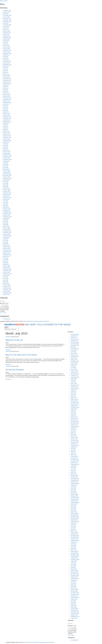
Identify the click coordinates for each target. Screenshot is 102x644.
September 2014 (7, 64)
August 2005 (6, 237)
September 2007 (7, 198)
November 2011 (7, 118)
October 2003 (7, 272)
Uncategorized (7, 319)
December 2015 (7, 50)
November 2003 (7, 271)
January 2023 (7, 17)
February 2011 (7, 133)
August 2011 (6, 123)
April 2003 (6, 282)
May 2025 (6, 14)
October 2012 (7, 101)
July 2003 (6, 277)
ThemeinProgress (28, 321)
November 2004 (7, 252)
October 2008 (7, 177)
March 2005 (6, 245)
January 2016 (7, 49)
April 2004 (6, 263)
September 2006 (7, 217)
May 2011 (6, 128)
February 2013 (7, 95)
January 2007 (7, 210)
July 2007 (6, 201)
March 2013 (6, 93)
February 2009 (7, 171)
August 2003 (6, 275)
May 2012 (6, 109)
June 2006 (6, 221)
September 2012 (7, 103)
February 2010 (7, 152)
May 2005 (6, 242)
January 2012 (7, 115)
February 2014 (7, 76)
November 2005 (7, 233)
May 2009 (6, 166)
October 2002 (7, 291)
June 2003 (6, 279)
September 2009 (7, 160)
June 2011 (6, 126)
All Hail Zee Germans (15, 370)
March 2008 (6, 188)
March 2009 (6, 169)
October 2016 (7, 39)
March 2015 (6, 60)
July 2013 (6, 87)
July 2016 (6, 42)
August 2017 (6, 34)
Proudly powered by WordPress (41, 321)
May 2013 (6, 90)
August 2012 (6, 104)
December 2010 (7, 136)
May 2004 (6, 261)
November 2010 (7, 137)
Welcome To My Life (14, 340)
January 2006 (7, 229)
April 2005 (6, 244)
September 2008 (7, 179)
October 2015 (7, 52)
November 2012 (7, 99)
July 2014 (6, 68)
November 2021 (7, 18)
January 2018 (7, 31)
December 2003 (7, 269)
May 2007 (6, 204)
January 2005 (7, 248)
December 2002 (7, 288)
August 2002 (6, 294)
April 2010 (6, 149)
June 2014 (6, 69)
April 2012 (6, 110)
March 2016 (6, 45)
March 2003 (6, 283)
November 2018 (7, 25)
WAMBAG (37, 324)
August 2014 (6, 66)
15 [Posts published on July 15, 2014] (2, 308)
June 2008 (6, 183)
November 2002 (7, 290)
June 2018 (6, 28)
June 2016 (6, 44)
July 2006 (6, 220)
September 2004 (7, 255)
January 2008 (7, 191)
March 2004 (6, 264)
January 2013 (7, 96)
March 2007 (6, 207)
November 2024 (7, 15)
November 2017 (7, 33)
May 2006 (6, 223)
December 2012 (7, 98)
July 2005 (6, 239)
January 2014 (7, 77)
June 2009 (6, 164)
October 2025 (7, 12)
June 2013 (6, 88)
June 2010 (6, 145)
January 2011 (7, 134)
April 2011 (6, 129)
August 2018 (6, 26)
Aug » (5, 313)
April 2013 (6, 91)
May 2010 (6, 147)
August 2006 (6, 218)
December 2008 (7, 174)
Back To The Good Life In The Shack (21, 355)
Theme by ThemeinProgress (31, 642)
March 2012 (6, 112)
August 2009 (6, 161)
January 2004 (7, 267)
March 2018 (6, 30)
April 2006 (6, 225)
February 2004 (7, 266)
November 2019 (7, 22)
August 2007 (6, 199)
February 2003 (7, 285)
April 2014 (6, 72)
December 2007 (7, 193)
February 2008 (7, 190)
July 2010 (6, 144)
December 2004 (7, 250)
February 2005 (7, 247)
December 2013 (7, 79)
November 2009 (7, 156)
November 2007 (7, 195)
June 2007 (6, 202)
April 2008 (6, 187)
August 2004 (6, 256)
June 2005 (6, 240)
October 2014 (7, 63)
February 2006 (7, 228)
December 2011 (7, 117)
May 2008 (6, 185)
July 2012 (6, 106)
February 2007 (7, 209)
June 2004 (6, 260)
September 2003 (7, 274)
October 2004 (7, 253)
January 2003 (7, 286)
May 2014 (6, 71)
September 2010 (7, 141)
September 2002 (7, 293)
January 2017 (7, 36)
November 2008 (7, 175)
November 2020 (7, 20)
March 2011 (6, 131)
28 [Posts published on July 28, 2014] (1, 311)
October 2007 (7, 196)
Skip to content (4, 1)
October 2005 (7, 234)
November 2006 (7, 214)
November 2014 (7, 61)
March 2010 (6, 150)
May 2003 (6, 280)
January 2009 (7, 172)
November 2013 (7, 80)
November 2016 (7, 38)
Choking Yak (9, 337)
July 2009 (6, 163)
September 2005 (7, 236)
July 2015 (6, 57)
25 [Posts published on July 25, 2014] (6, 310)
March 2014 (6, 74)
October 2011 (7, 120)
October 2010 (7, 139)
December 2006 (7, 212)
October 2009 (7, 158)
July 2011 (6, 125)
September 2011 (7, 122)
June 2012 (6, 107)
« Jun (1, 313)
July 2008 (6, 182)
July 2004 (6, 258)
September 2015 (7, 53)
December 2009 (7, 155)
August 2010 (6, 142)
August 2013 (6, 85)
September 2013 (7, 83)
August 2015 (6, 55)
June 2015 (6, 58)
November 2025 (7, 11)
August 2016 (6, 41)
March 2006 (6, 226)
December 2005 (7, 231)
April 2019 (6, 23)
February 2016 (7, 47)
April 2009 (6, 168)
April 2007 (6, 206)
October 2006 (7, 215)
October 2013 (7, 82)
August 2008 (6, 180)
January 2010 (7, 153)
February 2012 (7, 114)
